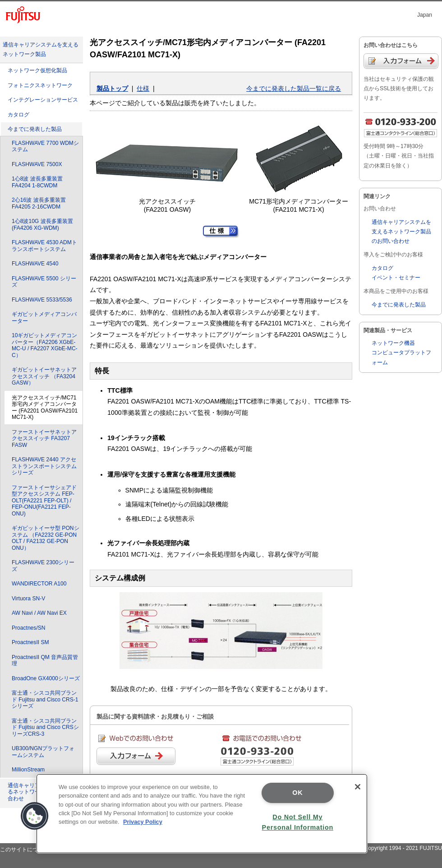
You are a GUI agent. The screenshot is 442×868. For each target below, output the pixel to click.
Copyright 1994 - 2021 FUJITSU (403, 848)
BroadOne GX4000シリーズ (46, 678)
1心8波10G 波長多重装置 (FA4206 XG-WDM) (42, 225)
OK (297, 793)
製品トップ (112, 88)
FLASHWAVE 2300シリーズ (43, 566)
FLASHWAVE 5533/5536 (42, 300)
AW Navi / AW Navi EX (39, 613)
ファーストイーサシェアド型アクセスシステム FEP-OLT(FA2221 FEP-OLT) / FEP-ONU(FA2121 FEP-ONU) (44, 501)
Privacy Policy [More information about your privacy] (143, 822)
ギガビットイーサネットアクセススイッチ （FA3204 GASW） (44, 376)
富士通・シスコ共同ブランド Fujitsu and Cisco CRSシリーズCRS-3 (45, 727)
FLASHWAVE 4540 (35, 264)
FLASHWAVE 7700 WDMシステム (45, 146)
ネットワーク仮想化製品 (37, 70)
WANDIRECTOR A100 (39, 584)
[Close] (358, 787)
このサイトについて (24, 849)
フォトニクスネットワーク (40, 85)
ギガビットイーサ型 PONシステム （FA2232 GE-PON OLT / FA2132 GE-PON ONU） (46, 538)
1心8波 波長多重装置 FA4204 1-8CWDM (37, 182)
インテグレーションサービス (43, 100)
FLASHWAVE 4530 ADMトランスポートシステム (44, 246)
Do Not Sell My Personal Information (298, 822)
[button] (35, 816)
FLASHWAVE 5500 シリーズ (44, 282)
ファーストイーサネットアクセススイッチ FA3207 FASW (44, 439)
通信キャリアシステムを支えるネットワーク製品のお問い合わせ (401, 232)
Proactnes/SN (29, 628)
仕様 (143, 88)
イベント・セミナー (396, 278)
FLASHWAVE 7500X (37, 164)
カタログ (18, 115)
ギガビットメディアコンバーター (44, 318)
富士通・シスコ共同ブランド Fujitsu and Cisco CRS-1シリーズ (45, 699)
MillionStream (28, 770)
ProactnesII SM (30, 642)
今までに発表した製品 (35, 129)
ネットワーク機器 (393, 343)
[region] (202, 814)
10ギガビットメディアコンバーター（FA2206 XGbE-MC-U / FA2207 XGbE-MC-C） (45, 345)
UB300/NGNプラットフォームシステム (43, 752)
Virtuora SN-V (28, 599)
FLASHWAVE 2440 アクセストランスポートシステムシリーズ (44, 466)
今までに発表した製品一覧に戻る (294, 88)
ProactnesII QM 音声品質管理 (45, 661)
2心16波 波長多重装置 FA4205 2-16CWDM (39, 203)
